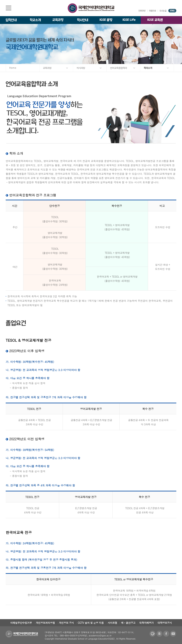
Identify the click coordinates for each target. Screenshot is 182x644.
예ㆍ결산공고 (128, 623)
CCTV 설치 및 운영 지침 (91, 623)
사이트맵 (112, 623)
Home (13, 68)
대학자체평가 (147, 623)
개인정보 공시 (66, 623)
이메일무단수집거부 (21, 623)
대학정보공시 (165, 623)
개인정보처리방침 (45, 623)
